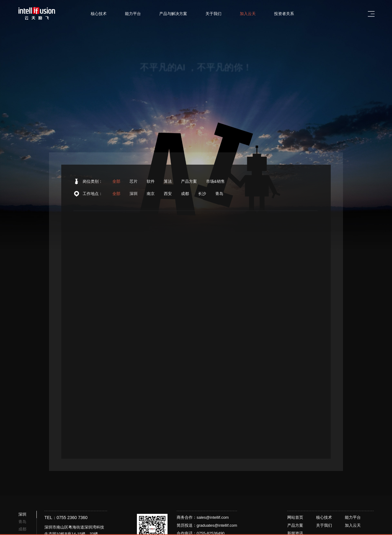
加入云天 (251, 14)
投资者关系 (288, 14)
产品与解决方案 (177, 14)
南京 (151, 195)
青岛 (219, 195)
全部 (116, 182)
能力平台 (137, 14)
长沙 (202, 195)
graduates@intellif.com (217, 525)
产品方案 (189, 182)
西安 (168, 195)
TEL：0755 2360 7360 (66, 518)
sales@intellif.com (213, 517)
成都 (185, 195)
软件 (151, 182)
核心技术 (102, 14)
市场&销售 (215, 182)
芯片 (134, 182)
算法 (168, 182)
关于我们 (217, 14)
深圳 (134, 195)
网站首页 (295, 517)
